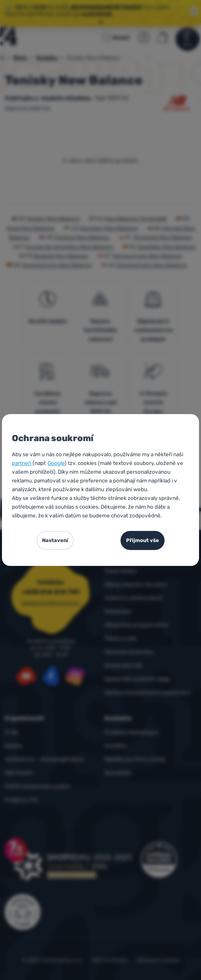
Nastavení (55, 540)
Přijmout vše (143, 540)
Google (56, 463)
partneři (22, 463)
